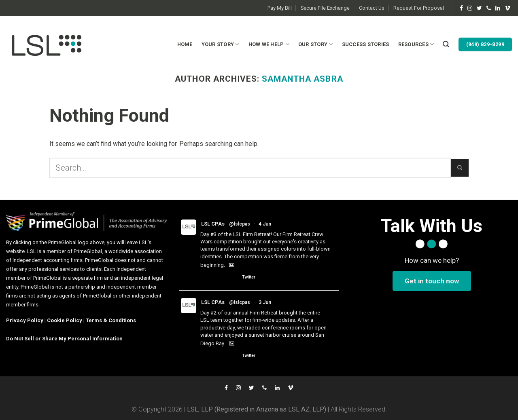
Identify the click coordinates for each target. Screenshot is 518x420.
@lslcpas (240, 224)
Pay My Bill (280, 8)
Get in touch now (432, 281)
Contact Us (372, 8)
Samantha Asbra (303, 79)
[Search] (446, 44)
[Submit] (460, 168)
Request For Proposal (419, 8)
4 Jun (265, 224)
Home (185, 44)
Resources (416, 44)
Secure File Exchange (325, 8)
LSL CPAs (213, 224)
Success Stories (366, 44)
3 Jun (265, 302)
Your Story (221, 44)
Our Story (316, 44)
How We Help (269, 44)
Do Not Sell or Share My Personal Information (64, 339)
